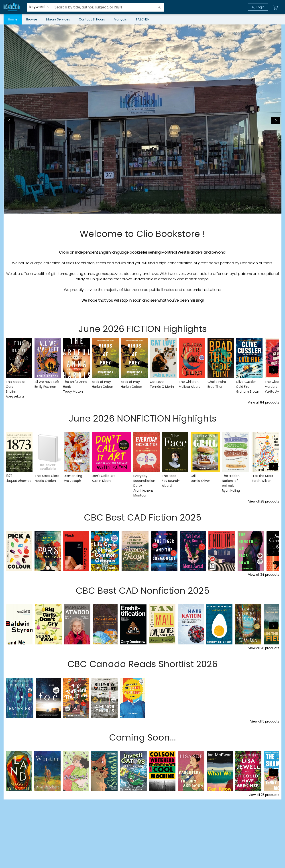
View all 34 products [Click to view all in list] (264, 575)
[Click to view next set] (273, 370)
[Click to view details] (19, 358)
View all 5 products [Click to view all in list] (265, 721)
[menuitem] (13, 19)
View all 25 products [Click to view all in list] (264, 795)
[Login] (258, 7)
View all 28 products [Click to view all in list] (264, 501)
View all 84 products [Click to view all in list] (264, 402)
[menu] (142, 19)
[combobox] (40, 7)
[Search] (159, 7)
